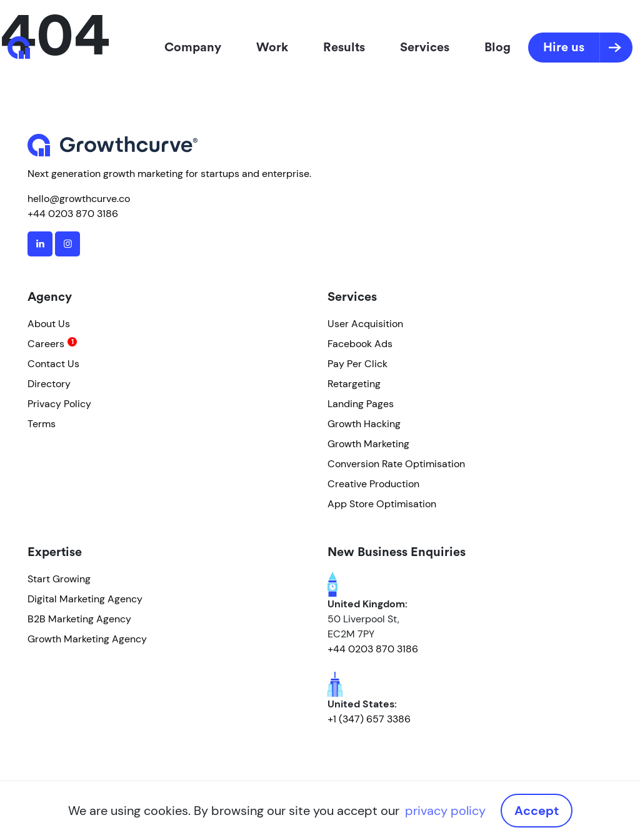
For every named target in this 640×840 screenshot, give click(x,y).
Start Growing (59, 579)
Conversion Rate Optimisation (396, 464)
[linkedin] (40, 244)
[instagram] (67, 244)
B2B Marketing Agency (79, 619)
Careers (46, 344)
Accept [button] (537, 811)
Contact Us (53, 364)
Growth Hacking (364, 424)
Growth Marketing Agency (87, 639)
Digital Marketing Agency (85, 599)
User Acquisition (365, 324)
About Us (49, 324)
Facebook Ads (360, 344)
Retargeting (354, 384)
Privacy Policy (59, 404)
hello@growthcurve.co (79, 199)
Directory (49, 384)
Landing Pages (361, 404)
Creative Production (373, 484)
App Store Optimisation (382, 504)
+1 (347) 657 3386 (369, 719)
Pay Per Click (357, 364)
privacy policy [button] (445, 811)
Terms (42, 424)
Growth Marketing (368, 444)
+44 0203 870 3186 (73, 214)
